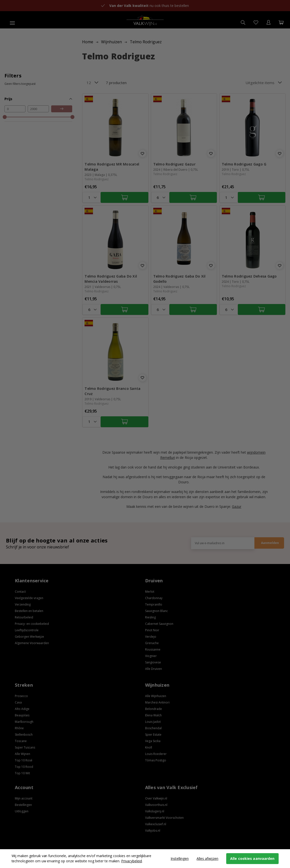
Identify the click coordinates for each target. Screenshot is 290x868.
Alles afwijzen (207, 858)
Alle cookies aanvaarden (252, 858)
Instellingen (180, 858)
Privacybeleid (131, 861)
